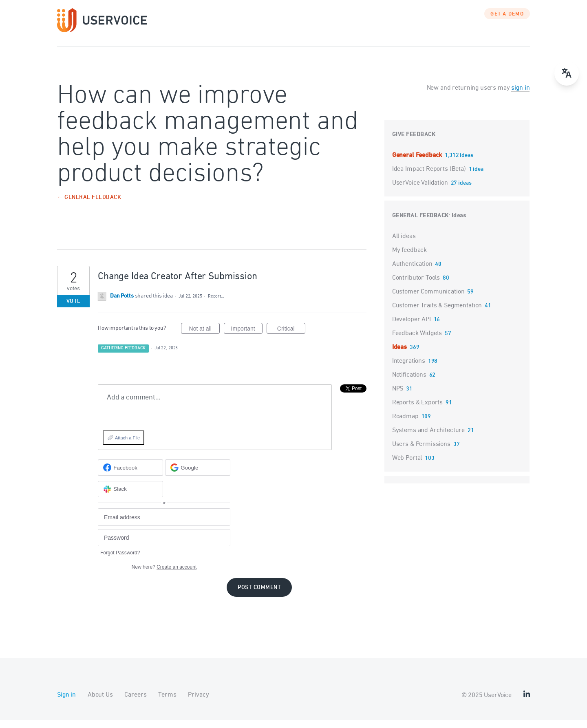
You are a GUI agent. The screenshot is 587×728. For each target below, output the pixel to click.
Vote (74, 310)
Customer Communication (428, 300)
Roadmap (405, 425)
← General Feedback (89, 206)
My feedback (409, 258)
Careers (135, 703)
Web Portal (407, 466)
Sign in (66, 703)
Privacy (198, 703)
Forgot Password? (120, 561)
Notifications (409, 383)
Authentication (412, 272)
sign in (520, 96)
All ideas (404, 245)
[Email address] (164, 525)
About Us (100, 703)
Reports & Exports (417, 411)
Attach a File (127, 446)
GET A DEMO (507, 22)
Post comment (259, 596)
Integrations (409, 369)
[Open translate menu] (567, 73)
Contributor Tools (416, 286)
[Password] (164, 546)
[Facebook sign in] (130, 476)
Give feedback (414, 143)
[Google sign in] (198, 476)
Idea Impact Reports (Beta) (430, 177)
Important (247, 338)
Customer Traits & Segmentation (437, 314)
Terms (167, 703)
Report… (216, 304)
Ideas (459, 224)
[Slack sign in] (130, 497)
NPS (398, 397)
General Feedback (418, 163)
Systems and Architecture (428, 439)
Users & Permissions (421, 452)
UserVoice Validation (421, 191)
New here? (164, 575)
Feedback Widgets (417, 342)
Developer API (412, 328)
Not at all (204, 338)
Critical (291, 338)
